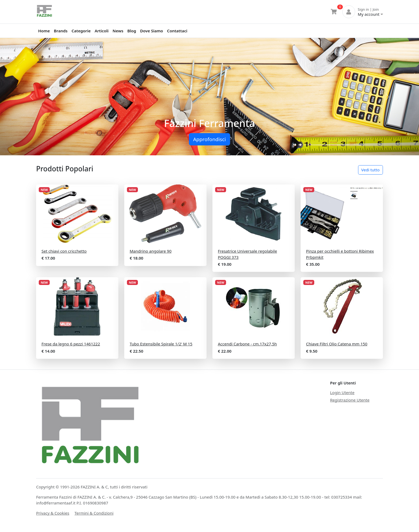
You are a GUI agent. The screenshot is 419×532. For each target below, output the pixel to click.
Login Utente (342, 392)
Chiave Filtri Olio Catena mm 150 (337, 344)
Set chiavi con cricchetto (64, 251)
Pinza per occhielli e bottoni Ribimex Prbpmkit (340, 254)
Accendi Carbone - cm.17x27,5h (247, 344)
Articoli (102, 31)
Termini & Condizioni (94, 513)
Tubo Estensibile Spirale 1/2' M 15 (161, 344)
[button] (31, 97)
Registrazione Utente (350, 400)
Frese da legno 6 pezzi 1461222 (71, 344)
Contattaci (177, 31)
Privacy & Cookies (53, 513)
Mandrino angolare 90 (151, 251)
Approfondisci (210, 139)
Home (44, 31)
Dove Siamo (152, 31)
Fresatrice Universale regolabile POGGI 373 (247, 254)
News (118, 31)
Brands (61, 31)
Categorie (81, 31)
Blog (132, 31)
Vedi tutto (370, 170)
